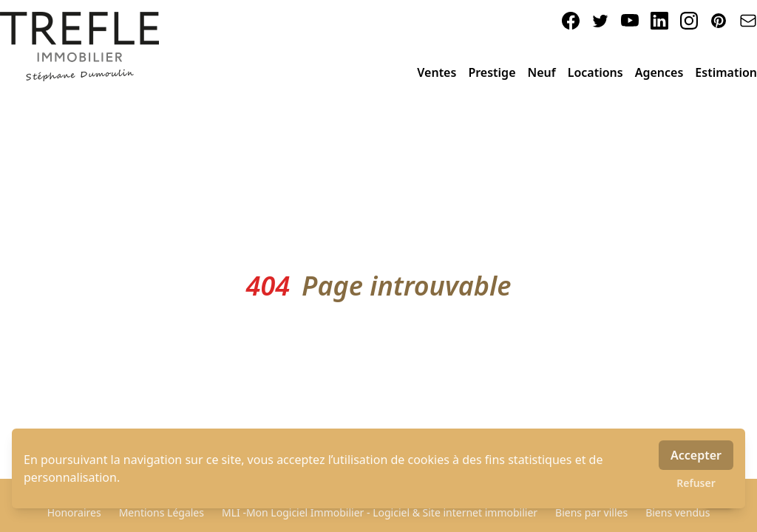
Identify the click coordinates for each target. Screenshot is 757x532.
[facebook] (571, 21)
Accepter (696, 455)
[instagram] (689, 21)
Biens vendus (678, 512)
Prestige (492, 72)
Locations (595, 72)
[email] (748, 21)
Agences (659, 72)
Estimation (726, 72)
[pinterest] (719, 21)
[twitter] (600, 21)
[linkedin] (659, 21)
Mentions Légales (162, 512)
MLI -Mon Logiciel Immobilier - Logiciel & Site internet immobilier (380, 512)
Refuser (696, 483)
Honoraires (74, 512)
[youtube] (630, 21)
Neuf (542, 72)
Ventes (437, 72)
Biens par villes (591, 512)
